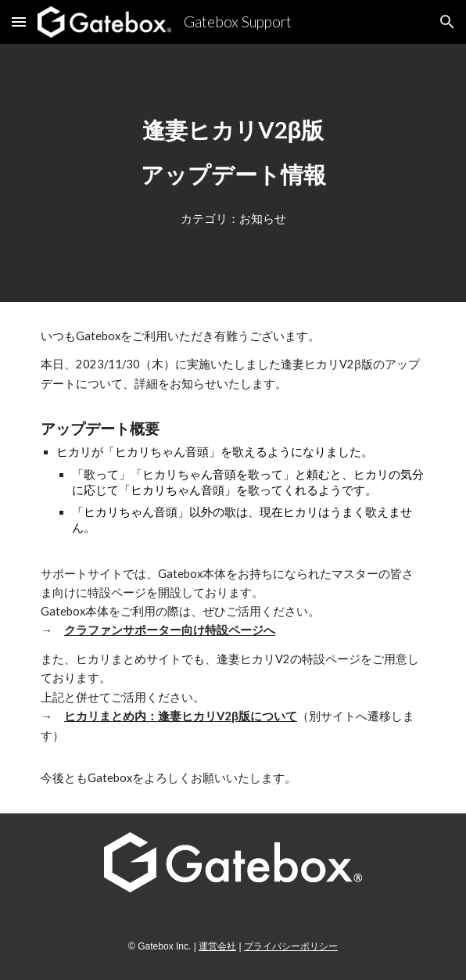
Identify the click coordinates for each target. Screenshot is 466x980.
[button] (19, 22)
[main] (233, 153)
